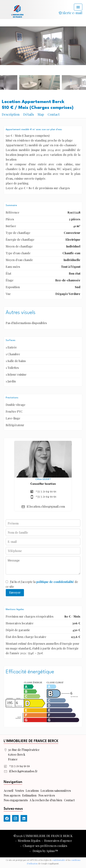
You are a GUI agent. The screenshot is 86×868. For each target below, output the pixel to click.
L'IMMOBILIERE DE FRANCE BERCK (31, 741)
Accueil (17, 11)
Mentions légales (29, 841)
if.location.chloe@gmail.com (46, 506)
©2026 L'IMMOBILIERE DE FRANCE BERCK (43, 836)
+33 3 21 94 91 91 (46, 491)
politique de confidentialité (55, 582)
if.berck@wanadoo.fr (23, 771)
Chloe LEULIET (43, 479)
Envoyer (15, 592)
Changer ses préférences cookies (45, 846)
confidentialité (59, 860)
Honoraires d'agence (58, 841)
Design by (45, 851)
